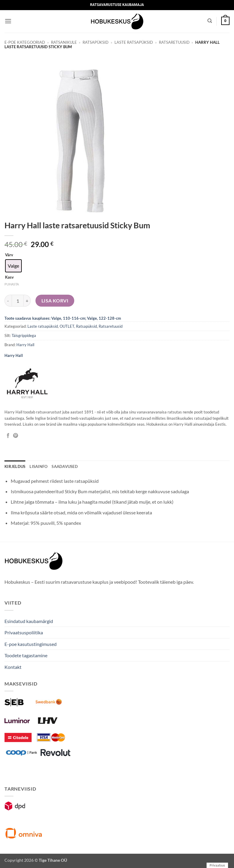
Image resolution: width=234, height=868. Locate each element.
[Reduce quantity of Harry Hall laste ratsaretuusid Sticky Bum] (8, 301)
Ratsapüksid (96, 42)
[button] (8, 21)
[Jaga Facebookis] (8, 436)
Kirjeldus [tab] (15, 466)
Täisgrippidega (24, 335)
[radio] (13, 266)
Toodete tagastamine (26, 655)
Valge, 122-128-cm (104, 318)
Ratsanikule (64, 42)
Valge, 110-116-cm (68, 318)
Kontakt (13, 667)
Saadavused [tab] (65, 466)
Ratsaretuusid (174, 42)
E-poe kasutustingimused (31, 644)
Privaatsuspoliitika (24, 632)
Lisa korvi (55, 301)
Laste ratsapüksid (134, 42)
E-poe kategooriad (25, 42)
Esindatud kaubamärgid (29, 621)
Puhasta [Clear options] (12, 284)
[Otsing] (210, 21)
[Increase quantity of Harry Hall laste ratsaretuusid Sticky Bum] (27, 301)
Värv (9, 255)
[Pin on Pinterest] (16, 436)
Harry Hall (25, 345)
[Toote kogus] (18, 301)
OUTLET (67, 326)
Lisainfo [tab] (38, 466)
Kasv (9, 277)
